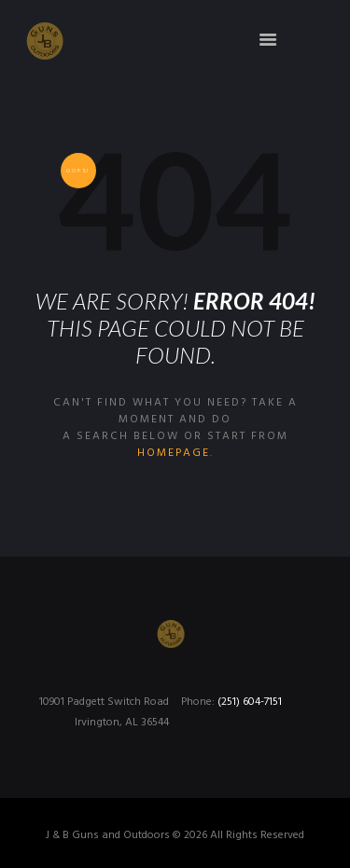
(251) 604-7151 (250, 702)
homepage (174, 453)
